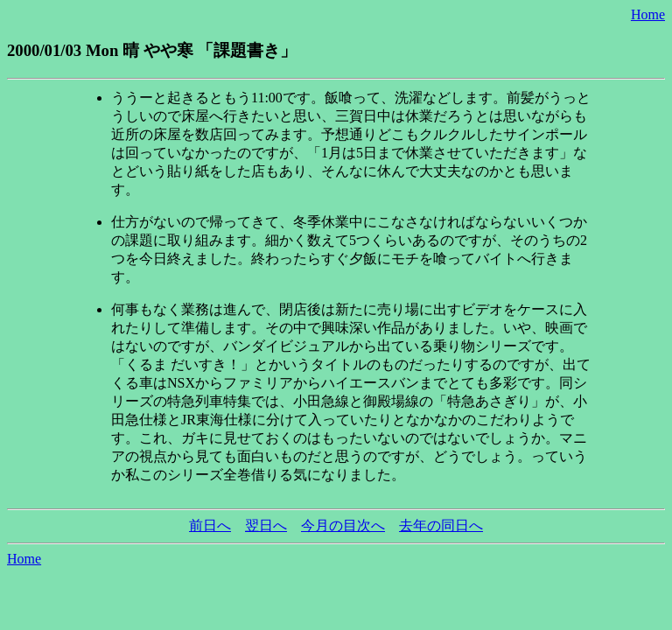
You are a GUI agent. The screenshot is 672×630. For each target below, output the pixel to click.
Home (648, 14)
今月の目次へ (343, 525)
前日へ (210, 525)
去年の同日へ (441, 525)
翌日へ (266, 525)
